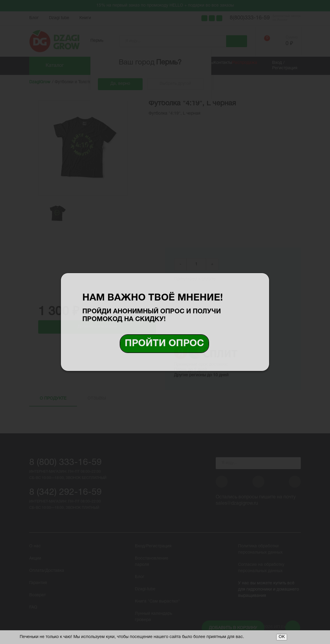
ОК (282, 637)
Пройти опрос (164, 344)
